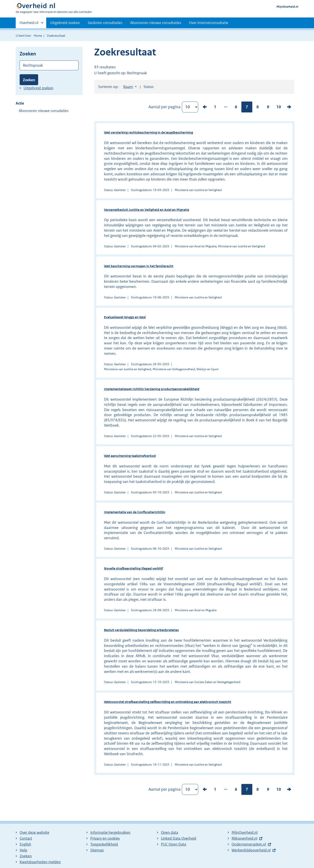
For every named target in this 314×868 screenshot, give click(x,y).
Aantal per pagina (165, 107)
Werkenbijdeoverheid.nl (251, 850)
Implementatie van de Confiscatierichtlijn (135, 512)
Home (38, 36)
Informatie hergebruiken (110, 832)
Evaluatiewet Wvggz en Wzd (125, 317)
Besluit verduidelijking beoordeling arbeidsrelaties (141, 630)
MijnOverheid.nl (287, 7)
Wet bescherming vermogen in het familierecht (139, 266)
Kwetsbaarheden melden (40, 862)
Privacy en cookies (105, 838)
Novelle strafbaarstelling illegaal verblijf (133, 568)
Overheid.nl (29, 24)
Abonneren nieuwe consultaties (156, 23)
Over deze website (34, 832)
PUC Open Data (174, 844)
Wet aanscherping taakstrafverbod (130, 456)
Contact (26, 838)
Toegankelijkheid (104, 844)
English (25, 844)
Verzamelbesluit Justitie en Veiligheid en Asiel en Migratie (147, 210)
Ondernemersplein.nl (249, 844)
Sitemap (97, 850)
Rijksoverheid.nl (244, 838)
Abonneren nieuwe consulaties (44, 111)
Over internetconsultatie (209, 23)
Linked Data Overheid (179, 838)
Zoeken (29, 80)
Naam (128, 87)
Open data (170, 832)
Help (23, 850)
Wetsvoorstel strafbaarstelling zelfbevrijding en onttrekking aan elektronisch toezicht (168, 702)
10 (279, 107)
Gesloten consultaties (105, 23)
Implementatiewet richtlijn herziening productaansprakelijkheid (152, 389)
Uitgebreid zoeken (65, 23)
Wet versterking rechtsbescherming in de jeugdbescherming (148, 132)
